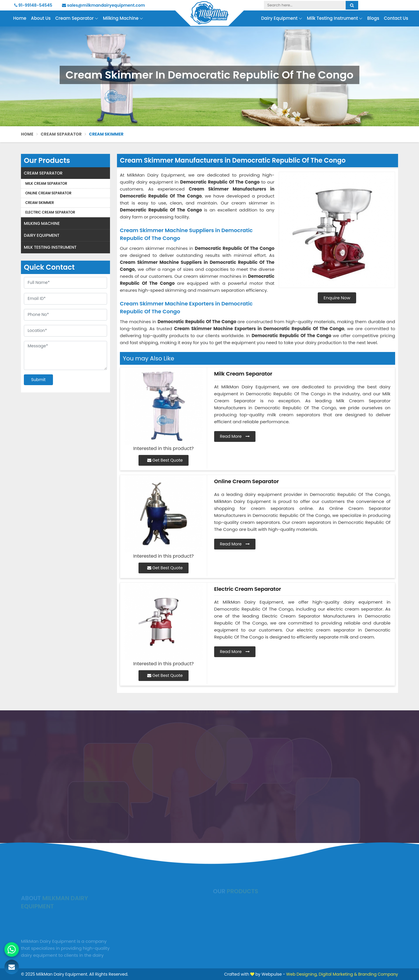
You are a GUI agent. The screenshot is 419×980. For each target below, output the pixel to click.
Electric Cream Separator (50, 212)
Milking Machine (123, 18)
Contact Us (396, 18)
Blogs (373, 18)
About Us (41, 18)
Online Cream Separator (48, 193)
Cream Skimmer (40, 203)
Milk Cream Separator (46, 183)
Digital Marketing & (338, 974)
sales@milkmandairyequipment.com (103, 5)
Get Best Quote (165, 460)
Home (20, 18)
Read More (235, 436)
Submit (38, 380)
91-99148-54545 (33, 5)
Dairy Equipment (282, 18)
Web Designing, (302, 974)
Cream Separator (77, 18)
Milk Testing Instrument (335, 18)
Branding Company (378, 974)
